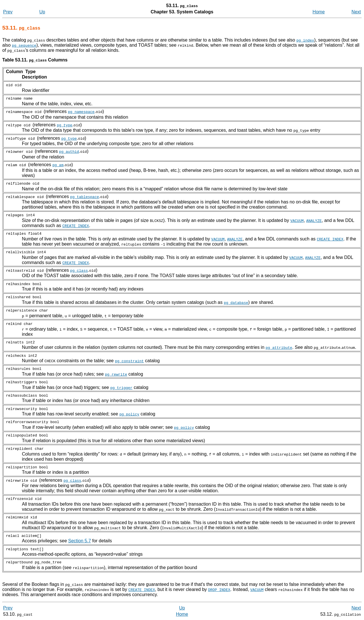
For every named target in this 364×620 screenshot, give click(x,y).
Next (356, 12)
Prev (8, 12)
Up (42, 12)
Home (319, 12)
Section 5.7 (80, 541)
